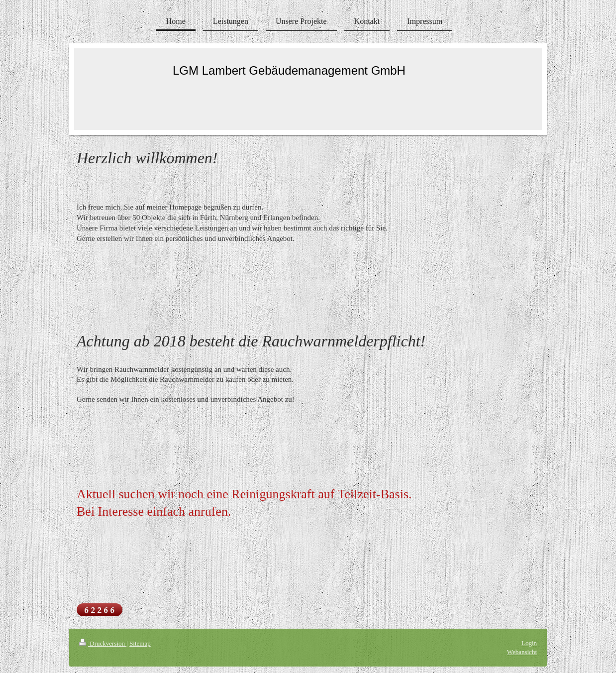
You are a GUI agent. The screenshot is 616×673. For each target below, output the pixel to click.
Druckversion (103, 643)
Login (529, 643)
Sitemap (140, 643)
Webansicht (522, 652)
